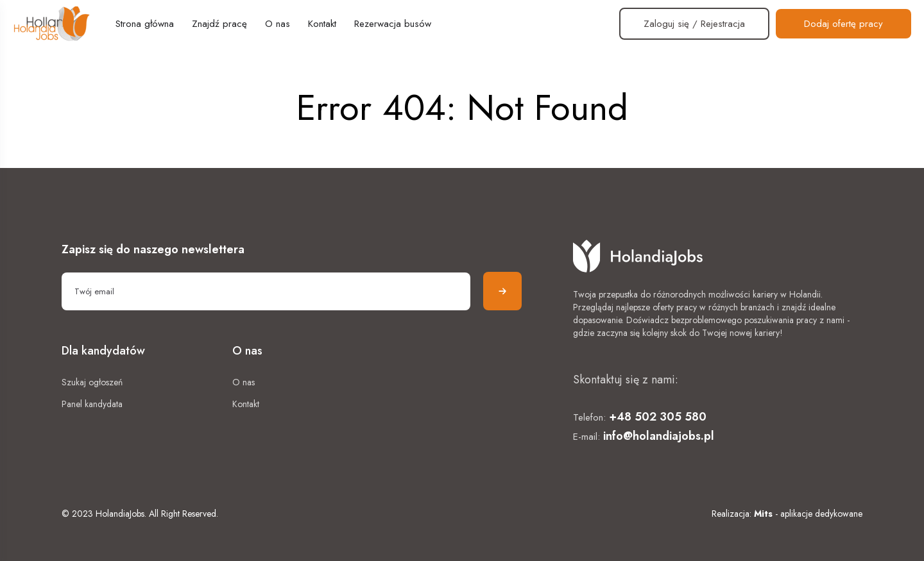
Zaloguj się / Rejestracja (694, 24)
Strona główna (145, 24)
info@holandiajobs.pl (659, 436)
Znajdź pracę (219, 24)
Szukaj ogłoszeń (92, 382)
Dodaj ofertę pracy (843, 24)
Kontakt (322, 24)
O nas (278, 24)
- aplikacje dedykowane (808, 514)
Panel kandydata (92, 404)
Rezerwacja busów (393, 24)
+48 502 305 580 (658, 417)
